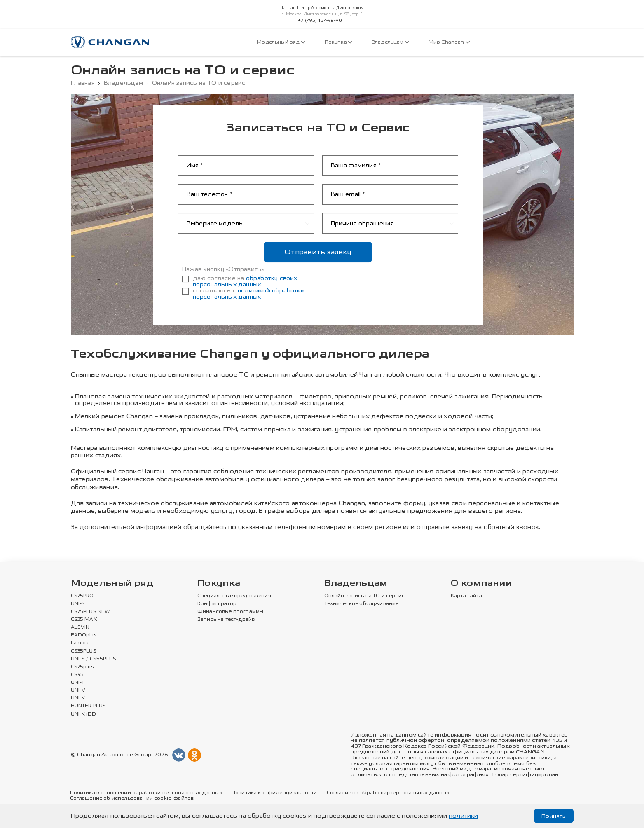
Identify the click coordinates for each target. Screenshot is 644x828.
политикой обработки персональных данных (249, 294)
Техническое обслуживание (362, 604)
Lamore (81, 643)
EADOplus (84, 635)
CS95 (77, 675)
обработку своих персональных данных (245, 281)
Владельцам (390, 42)
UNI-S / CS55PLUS (94, 659)
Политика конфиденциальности (274, 793)
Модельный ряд (281, 42)
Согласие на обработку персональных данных (388, 793)
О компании (481, 584)
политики (464, 816)
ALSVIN (80, 627)
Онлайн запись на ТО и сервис (365, 596)
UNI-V (78, 690)
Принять (553, 816)
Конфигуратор (217, 604)
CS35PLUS (84, 651)
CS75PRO (82, 596)
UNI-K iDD (84, 714)
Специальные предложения (234, 596)
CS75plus (82, 667)
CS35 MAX (84, 620)
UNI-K (78, 698)
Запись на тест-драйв (226, 620)
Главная (83, 83)
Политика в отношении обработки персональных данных (146, 793)
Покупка (338, 42)
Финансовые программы (230, 612)
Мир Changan (449, 42)
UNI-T (78, 683)
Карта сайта (466, 596)
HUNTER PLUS (89, 706)
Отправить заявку (318, 252)
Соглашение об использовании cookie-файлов (132, 798)
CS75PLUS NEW (91, 612)
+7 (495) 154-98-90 (320, 21)
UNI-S (78, 604)
